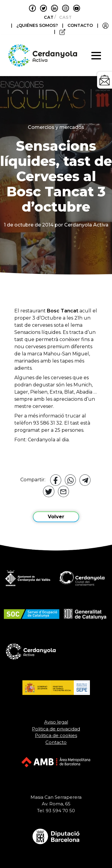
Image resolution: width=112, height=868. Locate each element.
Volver (56, 517)
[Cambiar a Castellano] (64, 17)
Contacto (56, 742)
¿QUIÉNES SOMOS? (38, 25)
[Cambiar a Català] (47, 17)
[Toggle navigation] (96, 55)
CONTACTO (80, 25)
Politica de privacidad (56, 729)
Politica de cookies (56, 735)
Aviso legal (56, 722)
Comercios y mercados (56, 127)
